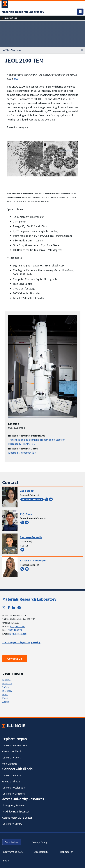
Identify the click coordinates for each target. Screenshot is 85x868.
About (5, 702)
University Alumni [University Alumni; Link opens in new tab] (12, 775)
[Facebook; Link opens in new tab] (9, 608)
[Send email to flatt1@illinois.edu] (27, 569)
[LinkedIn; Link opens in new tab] (14, 608)
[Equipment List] (10, 18)
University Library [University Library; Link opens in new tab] (12, 824)
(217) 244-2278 (14, 630)
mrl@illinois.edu (18, 634)
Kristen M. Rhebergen (33, 560)
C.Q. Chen (26, 514)
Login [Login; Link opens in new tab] (6, 860)
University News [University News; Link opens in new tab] (12, 757)
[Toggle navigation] (80, 12)
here (16, 79)
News (5, 694)
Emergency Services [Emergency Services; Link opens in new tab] (14, 805)
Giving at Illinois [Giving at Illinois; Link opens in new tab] (11, 781)
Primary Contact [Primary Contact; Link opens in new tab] (32, 499)
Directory (7, 691)
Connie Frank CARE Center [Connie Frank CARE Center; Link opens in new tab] (17, 818)
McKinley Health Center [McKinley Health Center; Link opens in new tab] (16, 811)
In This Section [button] (12, 50)
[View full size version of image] (42, 158)
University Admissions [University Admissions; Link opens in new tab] (15, 745)
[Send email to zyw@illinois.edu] (51, 499)
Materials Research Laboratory (29, 599)
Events (6, 698)
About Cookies (12, 842)
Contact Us (15, 659)
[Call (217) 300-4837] (22, 522)
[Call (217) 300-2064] (22, 569)
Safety (6, 687)
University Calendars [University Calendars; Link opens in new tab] (14, 788)
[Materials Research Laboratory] (23, 12)
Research (7, 683)
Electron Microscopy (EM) (23, 453)
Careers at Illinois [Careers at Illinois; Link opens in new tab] (12, 751)
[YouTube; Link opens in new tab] (19, 608)
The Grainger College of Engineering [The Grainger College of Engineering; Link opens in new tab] (21, 642)
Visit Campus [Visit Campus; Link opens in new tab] (10, 764)
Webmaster (66, 852)
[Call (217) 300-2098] (46, 499)
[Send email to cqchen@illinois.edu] (27, 522)
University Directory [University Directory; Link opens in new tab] (14, 794)
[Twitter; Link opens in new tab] (4, 608)
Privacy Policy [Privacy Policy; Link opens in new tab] (39, 842)
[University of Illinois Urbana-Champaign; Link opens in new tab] (5, 4)
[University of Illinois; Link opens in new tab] (14, 726)
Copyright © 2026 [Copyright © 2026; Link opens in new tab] (13, 852)
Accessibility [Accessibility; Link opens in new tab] (41, 852)
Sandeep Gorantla (31, 537)
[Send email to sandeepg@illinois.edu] (22, 550)
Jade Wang (27, 491)
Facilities (7, 680)
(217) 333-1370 (18, 626)
